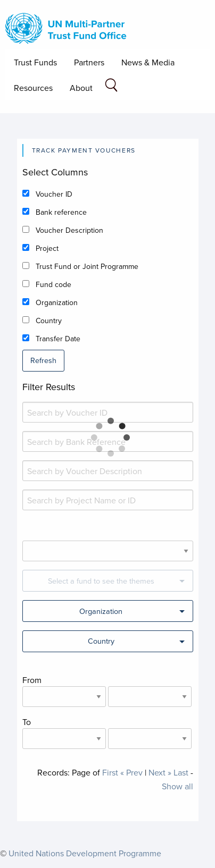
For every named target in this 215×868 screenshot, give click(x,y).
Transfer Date (58, 339)
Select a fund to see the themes (101, 581)
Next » (160, 772)
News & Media (148, 62)
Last (181, 772)
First (110, 772)
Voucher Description (69, 230)
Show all (177, 786)
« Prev (131, 772)
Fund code (53, 284)
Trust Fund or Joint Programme (87, 266)
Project (47, 248)
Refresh (43, 360)
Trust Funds (35, 62)
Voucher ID (54, 194)
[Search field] (111, 87)
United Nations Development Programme (85, 853)
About (81, 88)
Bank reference (61, 212)
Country (49, 321)
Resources (33, 88)
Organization (57, 302)
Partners (89, 62)
